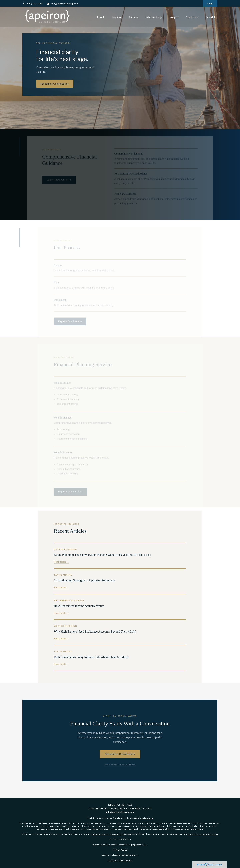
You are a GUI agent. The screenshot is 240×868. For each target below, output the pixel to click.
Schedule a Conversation (55, 84)
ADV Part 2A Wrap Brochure (126, 855)
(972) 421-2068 (33, 3)
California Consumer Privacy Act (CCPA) (109, 834)
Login (210, 3)
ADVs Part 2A (108, 855)
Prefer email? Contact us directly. (120, 765)
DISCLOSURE (113, 860)
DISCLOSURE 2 (126, 860)
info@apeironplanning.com (63, 3)
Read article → (61, 562)
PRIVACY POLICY (120, 850)
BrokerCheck (147, 818)
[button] (100, 17)
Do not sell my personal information (203, 834)
